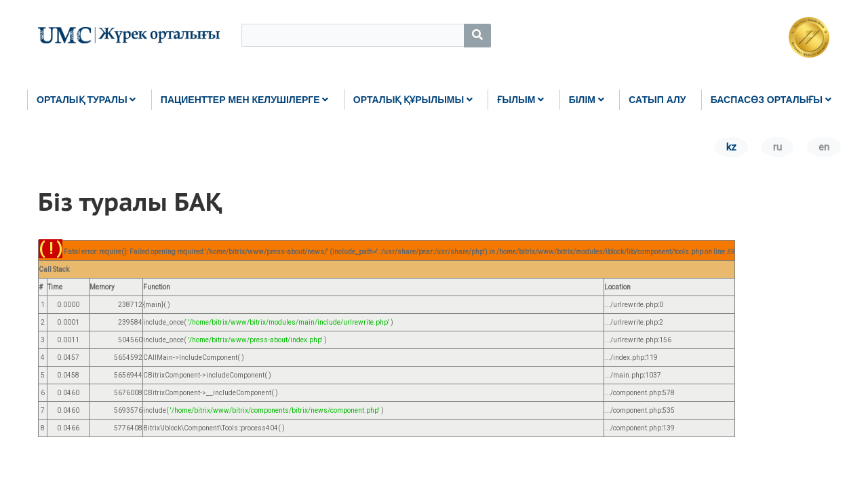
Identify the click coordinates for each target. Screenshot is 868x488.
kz (731, 147)
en (824, 147)
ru (777, 147)
